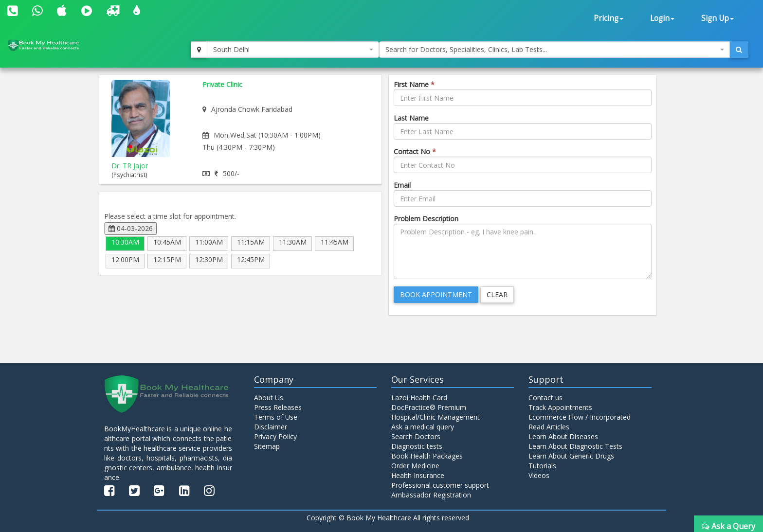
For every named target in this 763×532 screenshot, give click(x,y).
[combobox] (293, 50)
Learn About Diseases (563, 436)
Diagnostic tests (417, 446)
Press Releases (278, 407)
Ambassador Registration (431, 495)
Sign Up (718, 18)
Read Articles (549, 427)
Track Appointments (560, 407)
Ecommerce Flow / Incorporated (580, 417)
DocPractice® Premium (429, 407)
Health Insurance (418, 475)
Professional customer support (440, 485)
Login (662, 18)
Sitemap (267, 446)
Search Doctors (416, 436)
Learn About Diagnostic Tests (575, 446)
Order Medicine (415, 466)
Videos (539, 475)
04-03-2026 (131, 228)
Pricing (609, 18)
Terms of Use (276, 417)
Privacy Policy (275, 436)
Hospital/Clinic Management (436, 417)
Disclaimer (271, 427)
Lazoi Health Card (419, 398)
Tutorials (542, 466)
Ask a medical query (423, 427)
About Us (269, 398)
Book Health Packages (427, 456)
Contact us (545, 398)
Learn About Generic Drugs (571, 456)
